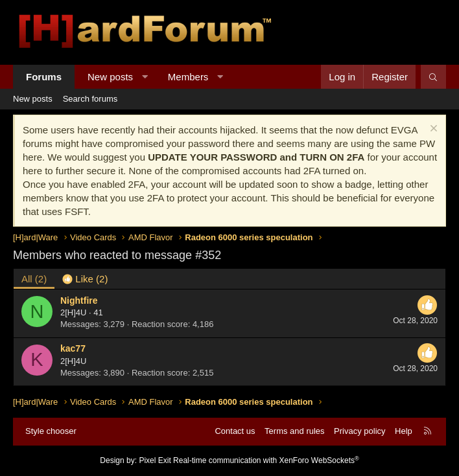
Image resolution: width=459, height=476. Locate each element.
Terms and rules (294, 431)
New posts (110, 77)
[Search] (433, 77)
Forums (44, 77)
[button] (145, 77)
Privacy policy (359, 431)
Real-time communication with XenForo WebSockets (266, 460)
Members (188, 77)
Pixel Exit (155, 460)
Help (404, 431)
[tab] (85, 279)
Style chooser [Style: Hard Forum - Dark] (51, 431)
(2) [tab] (34, 279)
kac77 (73, 348)
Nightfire (79, 300)
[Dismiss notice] (432, 130)
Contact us (235, 431)
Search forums (90, 99)
